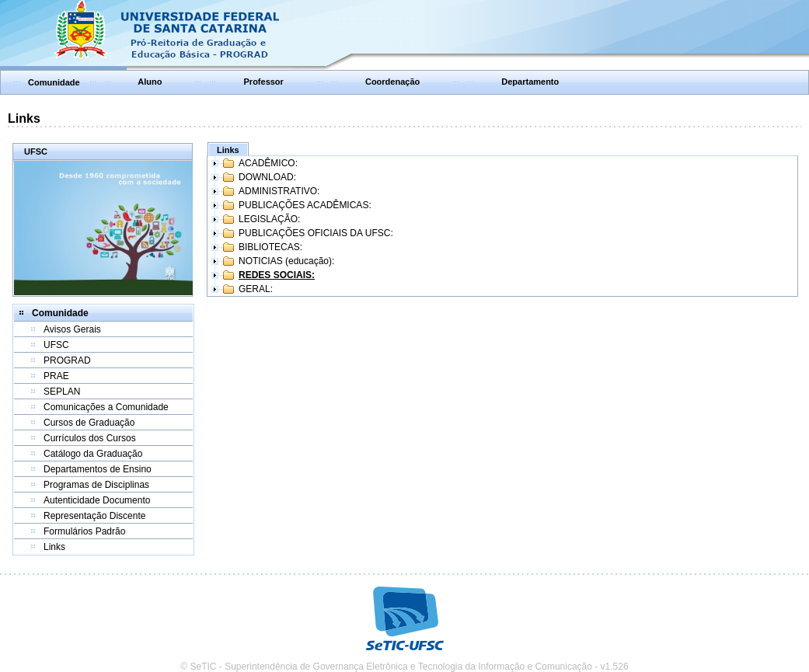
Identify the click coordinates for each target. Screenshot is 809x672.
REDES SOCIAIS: (277, 275)
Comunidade (54, 82)
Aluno (150, 82)
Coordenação (392, 82)
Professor (264, 82)
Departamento (530, 82)
